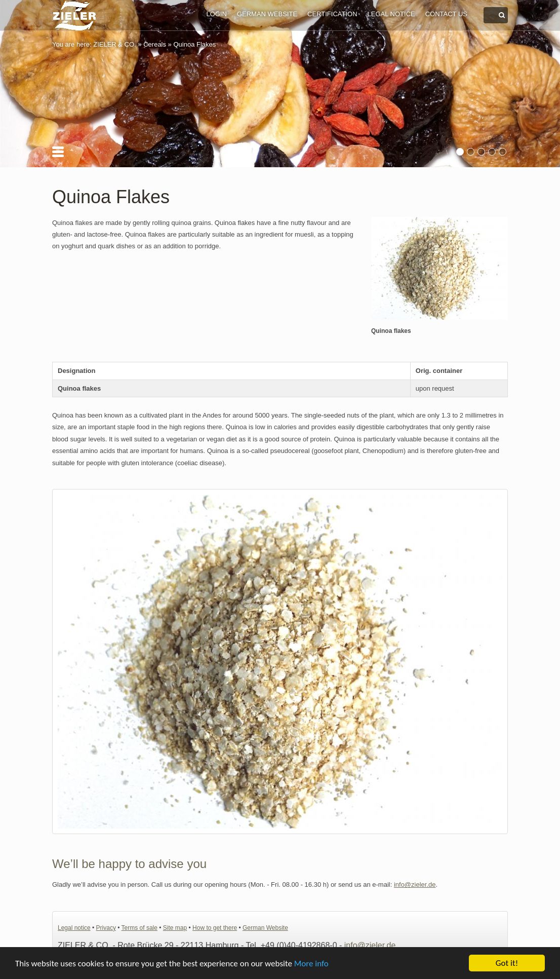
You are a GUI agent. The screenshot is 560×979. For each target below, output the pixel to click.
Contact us (446, 14)
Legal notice (391, 14)
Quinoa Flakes (194, 44)
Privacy (106, 928)
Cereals (155, 44)
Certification (332, 14)
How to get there (215, 928)
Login (216, 14)
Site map (175, 928)
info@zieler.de (415, 884)
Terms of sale (139, 928)
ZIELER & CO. (115, 44)
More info (311, 964)
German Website (267, 14)
